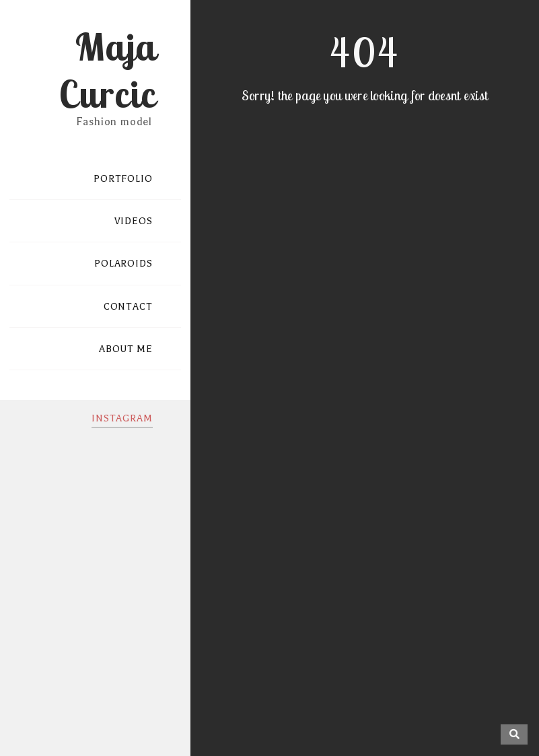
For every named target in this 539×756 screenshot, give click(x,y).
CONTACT (128, 307)
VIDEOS (134, 221)
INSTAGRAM (122, 418)
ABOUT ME (126, 349)
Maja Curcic (107, 70)
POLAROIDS (123, 264)
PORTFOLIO (123, 179)
